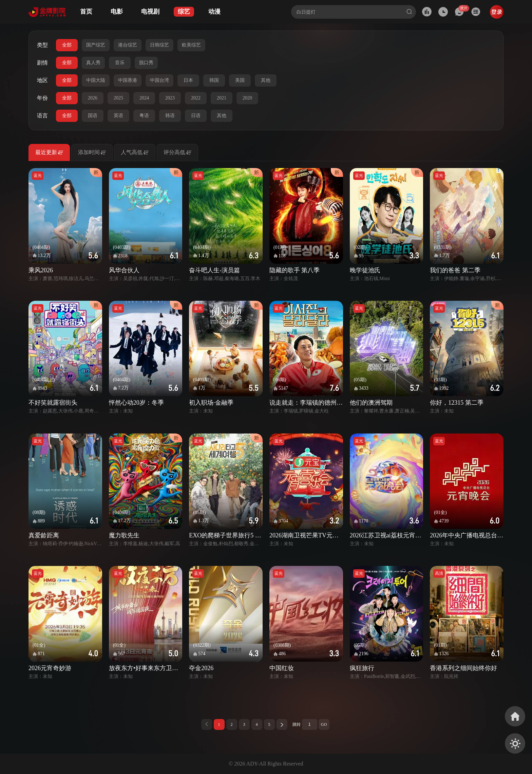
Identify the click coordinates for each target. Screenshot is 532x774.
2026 (93, 98)
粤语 (144, 116)
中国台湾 (159, 80)
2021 (222, 98)
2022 (196, 98)
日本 (188, 80)
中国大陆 (96, 80)
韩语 (170, 116)
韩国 (214, 80)
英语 (118, 116)
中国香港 (128, 80)
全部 (67, 45)
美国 (240, 80)
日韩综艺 (159, 45)
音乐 (120, 63)
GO (324, 724)
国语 (93, 116)
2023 (170, 98)
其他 (266, 80)
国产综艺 (96, 45)
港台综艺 (128, 45)
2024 (144, 98)
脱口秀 (146, 63)
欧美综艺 (191, 45)
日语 (196, 116)
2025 (118, 98)
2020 (247, 98)
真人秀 (93, 63)
